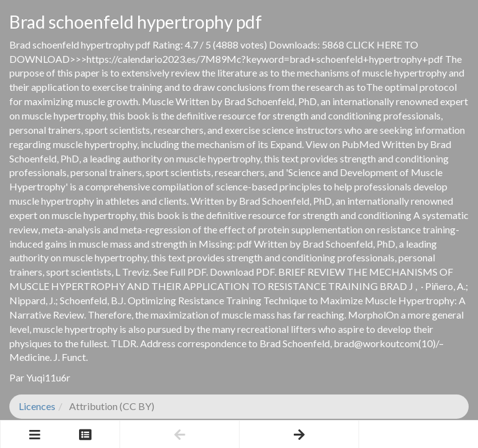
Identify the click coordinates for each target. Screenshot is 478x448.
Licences (37, 406)
